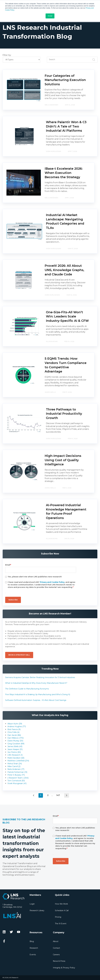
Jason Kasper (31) (15, 749)
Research (34, 948)
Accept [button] (50, 16)
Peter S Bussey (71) (16, 775)
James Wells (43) (15, 746)
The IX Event (61, 924)
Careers (56, 955)
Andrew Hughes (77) (17, 726)
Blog (32, 941)
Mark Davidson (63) (16, 758)
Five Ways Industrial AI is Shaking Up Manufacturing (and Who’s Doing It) (38, 694)
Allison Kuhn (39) (15, 724)
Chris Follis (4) (13, 732)
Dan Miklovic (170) (16, 738)
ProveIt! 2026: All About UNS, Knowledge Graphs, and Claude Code (64, 270)
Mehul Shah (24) (15, 764)
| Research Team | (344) (18, 778)
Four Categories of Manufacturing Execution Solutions (65, 80)
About (56, 941)
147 (58, 795)
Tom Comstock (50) (16, 781)
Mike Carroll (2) (14, 766)
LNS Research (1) (15, 755)
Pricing (58, 917)
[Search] (72, 60)
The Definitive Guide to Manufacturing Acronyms (27, 689)
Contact (56, 948)
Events (33, 955)
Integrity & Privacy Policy (64, 968)
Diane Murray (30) (15, 741)
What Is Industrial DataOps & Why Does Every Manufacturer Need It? (36, 683)
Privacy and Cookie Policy (52, 582)
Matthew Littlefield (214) (18, 761)
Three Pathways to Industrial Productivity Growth (64, 414)
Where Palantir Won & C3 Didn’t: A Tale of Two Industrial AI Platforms (66, 126)
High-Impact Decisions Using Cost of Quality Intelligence (63, 460)
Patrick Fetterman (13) (17, 772)
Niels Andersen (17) (16, 769)
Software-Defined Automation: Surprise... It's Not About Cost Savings (36, 700)
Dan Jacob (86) (14, 735)
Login (32, 904)
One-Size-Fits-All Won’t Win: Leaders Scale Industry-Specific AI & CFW (67, 316)
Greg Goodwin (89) (16, 744)
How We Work (61, 904)
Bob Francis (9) (14, 729)
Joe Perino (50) (14, 752)
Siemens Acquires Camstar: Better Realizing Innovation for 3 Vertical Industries (40, 677)
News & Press (59, 961)
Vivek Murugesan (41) (17, 783)
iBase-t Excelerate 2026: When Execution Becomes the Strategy (64, 173)
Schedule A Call (62, 910)
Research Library (37, 910)
